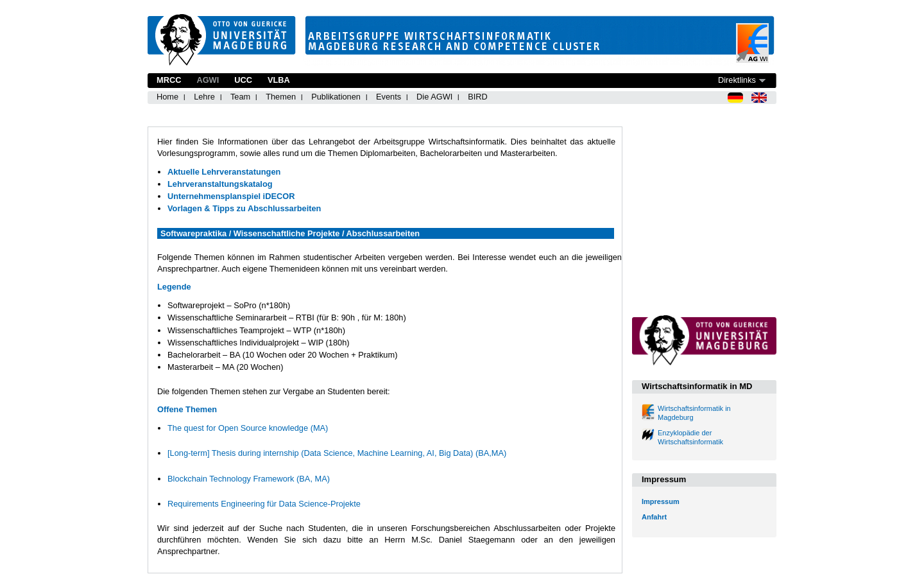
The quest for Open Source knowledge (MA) (248, 428)
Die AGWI (434, 97)
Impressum (661, 501)
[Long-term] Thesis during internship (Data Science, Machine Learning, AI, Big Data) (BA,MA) (337, 453)
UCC (243, 80)
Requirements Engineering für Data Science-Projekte (264, 504)
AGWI (208, 80)
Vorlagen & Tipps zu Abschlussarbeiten (244, 208)
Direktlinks (737, 80)
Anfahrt (654, 517)
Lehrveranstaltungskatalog (220, 184)
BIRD (478, 97)
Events (389, 97)
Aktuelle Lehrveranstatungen (224, 172)
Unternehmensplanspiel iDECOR (231, 196)
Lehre (204, 97)
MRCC (169, 80)
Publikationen (336, 97)
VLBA (279, 80)
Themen (281, 97)
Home (167, 97)
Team (240, 97)
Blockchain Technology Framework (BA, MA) (249, 479)
